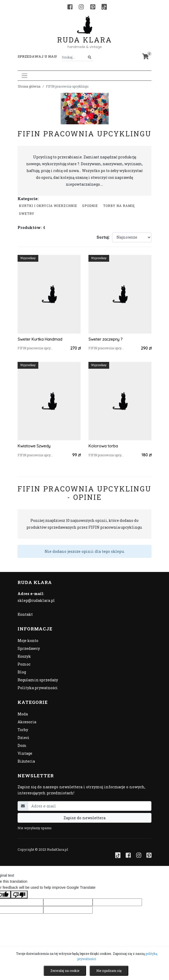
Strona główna (29, 86)
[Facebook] (70, 7)
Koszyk (24, 656)
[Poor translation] (19, 895)
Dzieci (23, 738)
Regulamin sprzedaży (38, 680)
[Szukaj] (90, 57)
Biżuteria (26, 761)
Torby (23, 730)
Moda (23, 714)
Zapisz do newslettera (85, 818)
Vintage (25, 753)
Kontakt (25, 614)
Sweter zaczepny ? (105, 339)
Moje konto (28, 641)
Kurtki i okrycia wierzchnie (48, 206)
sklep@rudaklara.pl (36, 600)
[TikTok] (104, 7)
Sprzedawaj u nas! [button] (37, 56)
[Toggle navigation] (25, 76)
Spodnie (90, 206)
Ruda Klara (85, 36)
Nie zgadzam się (109, 971)
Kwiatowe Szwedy (34, 446)
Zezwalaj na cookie (65, 971)
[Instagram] (81, 7)
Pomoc (24, 664)
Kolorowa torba (103, 446)
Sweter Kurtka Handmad (40, 339)
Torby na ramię (119, 206)
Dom (22, 745)
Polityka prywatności (38, 688)
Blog (22, 672)
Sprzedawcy (29, 648)
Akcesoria (27, 722)
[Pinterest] (93, 7)
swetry (27, 213)
